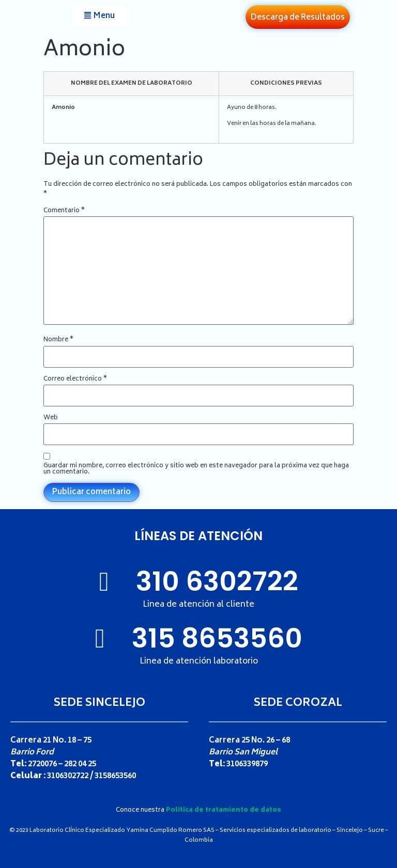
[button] (100, 16)
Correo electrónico (75, 380)
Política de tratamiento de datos (224, 810)
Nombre (58, 340)
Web (51, 418)
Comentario (64, 211)
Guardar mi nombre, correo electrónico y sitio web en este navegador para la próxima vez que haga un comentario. (196, 469)
